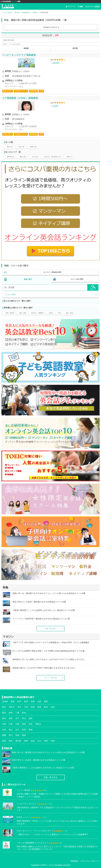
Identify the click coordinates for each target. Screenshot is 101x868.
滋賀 (24, 724)
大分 (39, 741)
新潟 (4, 718)
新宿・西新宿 (10, 313)
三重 (17, 713)
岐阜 (24, 713)
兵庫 (11, 724)
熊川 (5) (10, 147)
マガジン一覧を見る (50, 678)
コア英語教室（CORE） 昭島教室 (20, 98)
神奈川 (12, 707)
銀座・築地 (69, 313)
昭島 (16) (33, 147)
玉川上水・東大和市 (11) (52, 157)
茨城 (33, 707)
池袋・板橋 (23, 313)
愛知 (4, 713)
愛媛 (4, 735)
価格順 (26, 48)
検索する (93, 287)
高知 (17, 735)
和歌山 (38, 724)
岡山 (11, 730)
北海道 (5, 701)
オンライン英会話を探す (53, 272)
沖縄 (53, 741)
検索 (80, 7)
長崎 (26, 741)
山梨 (53, 707)
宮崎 (46, 741)
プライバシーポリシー (90, 861)
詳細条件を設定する (51, 27)
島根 (31, 730)
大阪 (4, 724)
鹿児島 (18, 741)
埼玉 (19, 707)
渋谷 (59, 313)
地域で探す (28, 279)
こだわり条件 (10, 294)
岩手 (19, 701)
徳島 (24, 735)
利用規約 (74, 861)
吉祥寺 (51, 313)
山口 (17, 730)
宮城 (33, 701)
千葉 (26, 707)
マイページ (71, 7)
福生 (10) (23, 157)
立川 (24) (35, 157)
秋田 (26, 701)
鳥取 (24, 730)
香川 (11, 735)
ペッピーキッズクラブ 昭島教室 (19, 55)
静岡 (11, 713)
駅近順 (75, 48)
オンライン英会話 (93, 7)
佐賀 (33, 741)
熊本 (11, 741)
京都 (17, 724)
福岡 (4, 741)
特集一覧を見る (50, 629)
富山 (24, 718)
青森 (13, 701)
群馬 (39, 707)
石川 (17, 718)
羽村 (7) (69, 157)
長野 (11, 718)
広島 (4, 730)
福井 (31, 718)
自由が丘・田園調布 (37, 313)
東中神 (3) (11, 157)
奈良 (31, 724)
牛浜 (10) (21, 147)
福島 (46, 701)
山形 (39, 701)
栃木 (46, 707)
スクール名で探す (77, 279)
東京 (4, 707)
